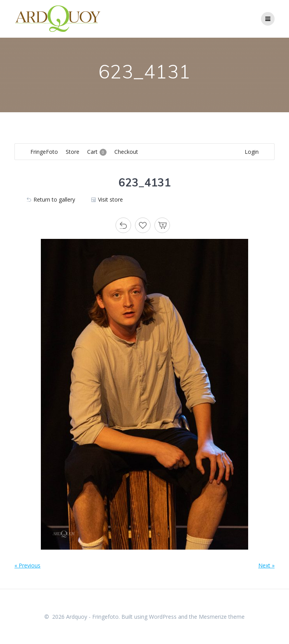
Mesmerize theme (222, 617)
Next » (266, 565)
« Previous (27, 565)
